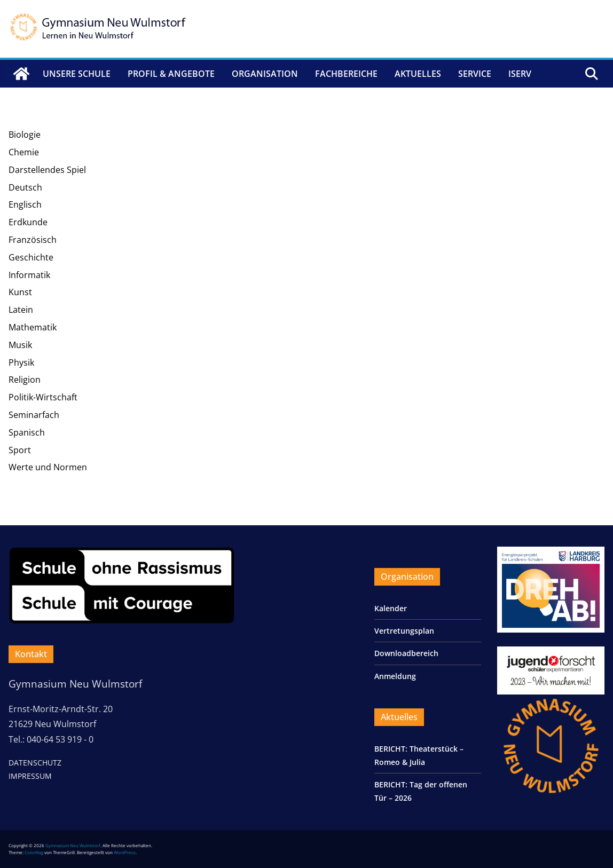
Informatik (29, 275)
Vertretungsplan (404, 631)
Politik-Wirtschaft (43, 397)
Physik (21, 362)
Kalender (391, 608)
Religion (25, 380)
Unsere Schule (77, 74)
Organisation (265, 74)
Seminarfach (34, 415)
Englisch (25, 204)
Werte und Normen (48, 467)
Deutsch (25, 187)
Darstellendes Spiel (47, 170)
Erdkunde (28, 222)
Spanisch (27, 432)
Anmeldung (395, 676)
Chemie (24, 152)
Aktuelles (418, 74)
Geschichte (31, 257)
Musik (20, 345)
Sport (20, 450)
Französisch (33, 240)
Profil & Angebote (171, 74)
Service (475, 74)
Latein (21, 310)
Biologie (25, 135)
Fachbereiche (346, 74)
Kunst (20, 292)
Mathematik (33, 327)
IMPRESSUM (30, 776)
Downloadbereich (406, 653)
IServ (520, 74)
